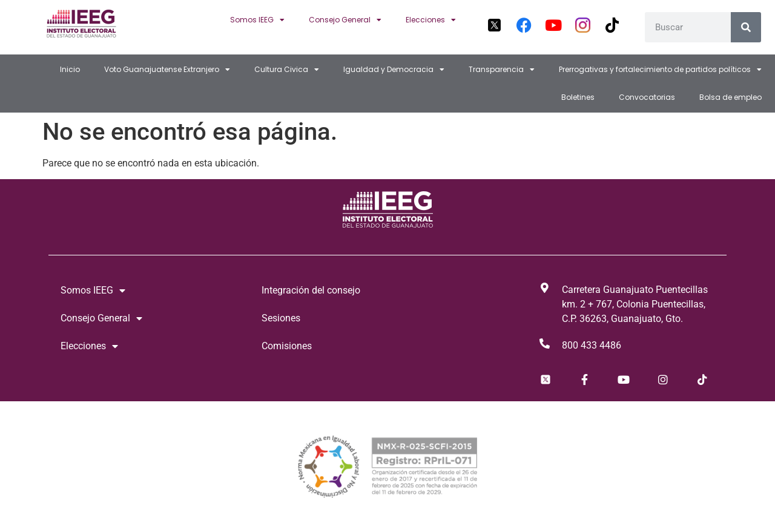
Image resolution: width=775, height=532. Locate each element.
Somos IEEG (257, 20)
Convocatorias (647, 97)
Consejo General (345, 20)
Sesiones (281, 318)
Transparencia (502, 70)
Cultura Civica (287, 70)
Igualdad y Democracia (394, 70)
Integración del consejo (311, 290)
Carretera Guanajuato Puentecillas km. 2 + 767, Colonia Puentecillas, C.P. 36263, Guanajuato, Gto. (635, 304)
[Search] (746, 27)
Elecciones (431, 20)
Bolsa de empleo (730, 97)
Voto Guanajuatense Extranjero (167, 70)
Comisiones (287, 346)
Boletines (578, 97)
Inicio (70, 69)
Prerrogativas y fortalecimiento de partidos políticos (660, 70)
